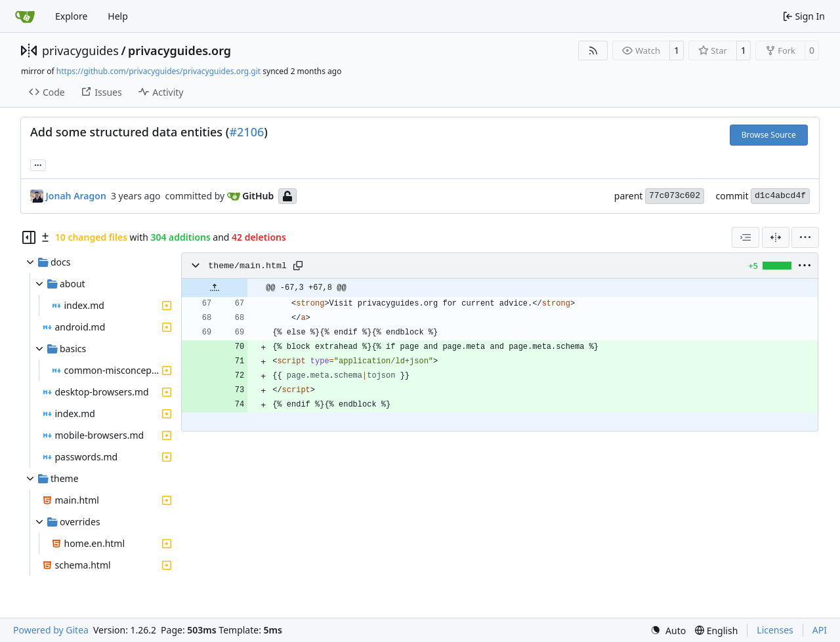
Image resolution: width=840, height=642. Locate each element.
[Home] (25, 16)
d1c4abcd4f (780, 196)
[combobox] (745, 237)
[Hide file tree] (29, 237)
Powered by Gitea (51, 630)
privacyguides (80, 50)
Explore (71, 16)
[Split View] (776, 237)
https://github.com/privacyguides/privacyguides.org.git (158, 71)
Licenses (775, 630)
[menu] (805, 237)
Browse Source (769, 135)
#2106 (246, 132)
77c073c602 (675, 196)
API (820, 630)
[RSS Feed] (593, 50)
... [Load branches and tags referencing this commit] (38, 164)
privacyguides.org (179, 50)
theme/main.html (247, 266)
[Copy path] (298, 266)
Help (118, 16)
